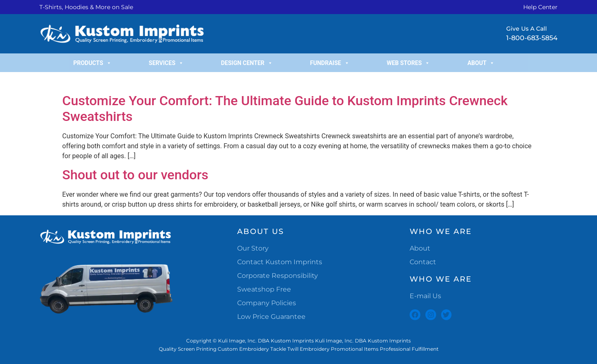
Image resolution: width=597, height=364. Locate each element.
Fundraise (330, 63)
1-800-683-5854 (532, 38)
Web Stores (409, 63)
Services (166, 63)
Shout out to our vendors (135, 175)
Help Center (540, 7)
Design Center (247, 63)
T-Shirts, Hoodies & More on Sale (86, 7)
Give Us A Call (527, 29)
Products (92, 63)
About (481, 63)
